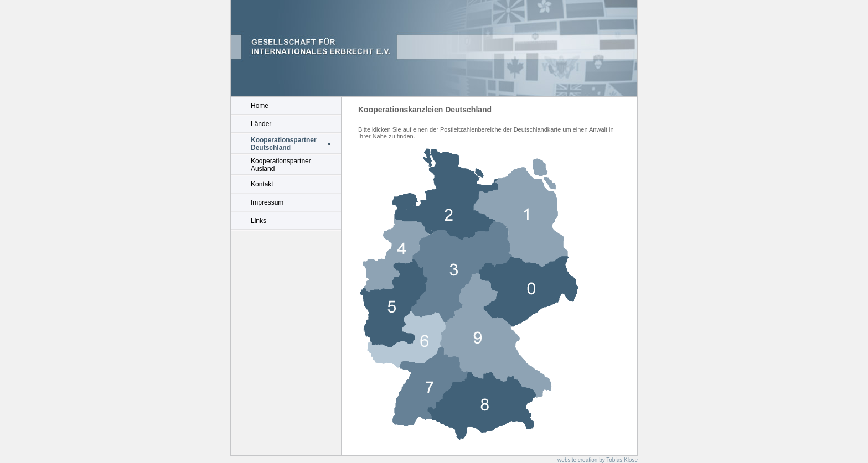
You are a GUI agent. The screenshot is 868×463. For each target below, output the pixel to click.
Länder (261, 124)
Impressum (267, 202)
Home (260, 106)
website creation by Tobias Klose (598, 460)
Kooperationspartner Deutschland (284, 144)
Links (259, 221)
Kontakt (262, 184)
